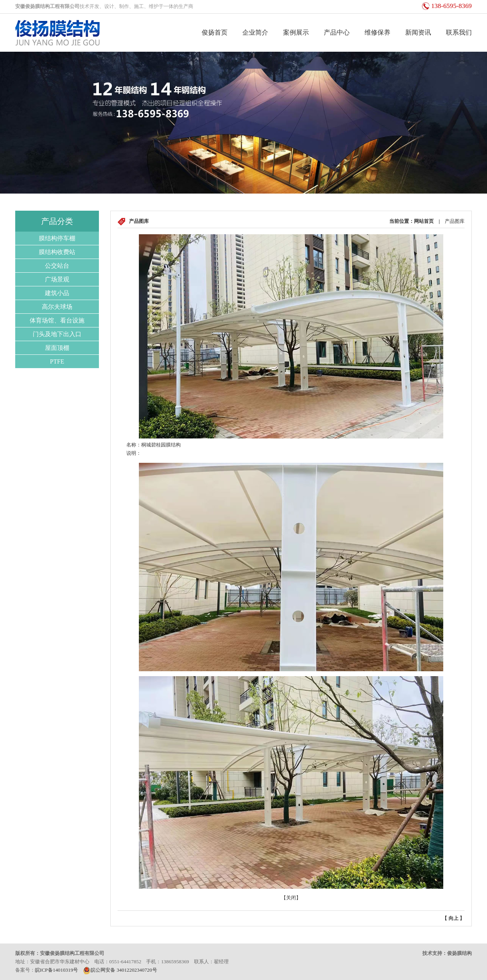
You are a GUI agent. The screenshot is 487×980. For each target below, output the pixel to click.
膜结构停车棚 (57, 238)
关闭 (291, 898)
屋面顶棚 (57, 348)
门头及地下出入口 (57, 334)
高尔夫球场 (57, 307)
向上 (454, 918)
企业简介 (255, 33)
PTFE (57, 361)
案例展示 (296, 33)
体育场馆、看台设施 (57, 320)
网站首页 (424, 221)
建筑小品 (57, 293)
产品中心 (337, 33)
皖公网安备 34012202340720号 (120, 970)
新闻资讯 (418, 33)
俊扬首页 (215, 33)
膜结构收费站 (57, 252)
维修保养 (377, 33)
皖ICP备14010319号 (56, 970)
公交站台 (57, 266)
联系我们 (459, 33)
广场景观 (57, 279)
